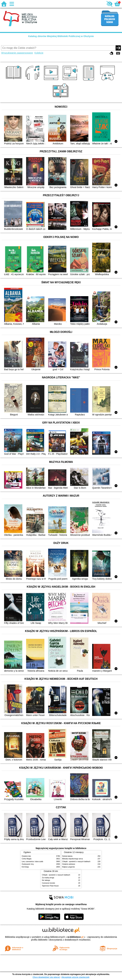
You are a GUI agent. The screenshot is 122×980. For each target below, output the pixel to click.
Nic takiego (46, 880)
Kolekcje (39, 53)
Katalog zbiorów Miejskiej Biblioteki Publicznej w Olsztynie (61, 36)
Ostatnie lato (26, 856)
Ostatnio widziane (69, 864)
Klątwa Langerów (68, 867)
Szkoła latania (67, 856)
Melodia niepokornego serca (72, 859)
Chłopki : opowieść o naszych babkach (76, 862)
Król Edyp (25, 867)
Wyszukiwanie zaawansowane (17, 53)
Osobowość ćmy (28, 864)
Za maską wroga (48, 878)
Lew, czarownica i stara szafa (32, 862)
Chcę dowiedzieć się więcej (46, 977)
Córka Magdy (27, 859)
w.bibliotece (75, 937)
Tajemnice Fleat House (50, 886)
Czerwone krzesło (48, 883)
